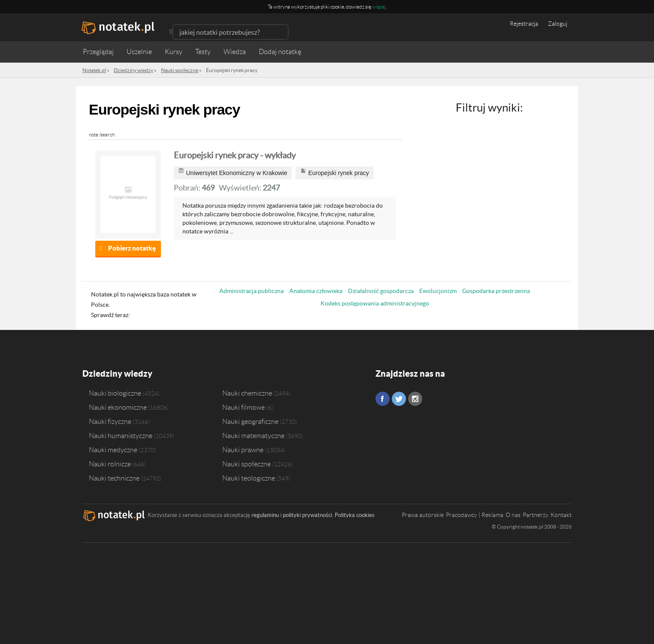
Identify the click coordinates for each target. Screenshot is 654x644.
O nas (513, 515)
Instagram (415, 399)
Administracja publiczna (251, 291)
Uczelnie (139, 52)
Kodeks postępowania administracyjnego (375, 303)
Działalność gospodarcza (381, 291)
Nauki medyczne (113, 450)
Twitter (399, 399)
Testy (203, 52)
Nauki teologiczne (249, 478)
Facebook (383, 399)
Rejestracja (524, 24)
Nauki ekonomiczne (118, 407)
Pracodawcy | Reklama (475, 515)
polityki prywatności (307, 515)
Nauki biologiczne (115, 393)
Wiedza (235, 52)
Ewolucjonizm (438, 291)
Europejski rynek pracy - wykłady (235, 155)
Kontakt (561, 515)
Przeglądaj (98, 52)
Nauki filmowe (244, 407)
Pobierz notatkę (132, 248)
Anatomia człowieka (316, 291)
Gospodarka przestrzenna (496, 291)
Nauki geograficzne (250, 421)
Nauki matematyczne (253, 435)
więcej (379, 7)
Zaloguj (558, 24)
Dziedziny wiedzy (117, 373)
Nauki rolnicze (110, 464)
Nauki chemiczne (247, 393)
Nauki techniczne (114, 478)
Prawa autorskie (423, 515)
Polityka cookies (355, 515)
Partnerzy (536, 515)
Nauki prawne (243, 450)
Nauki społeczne (247, 464)
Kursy (174, 52)
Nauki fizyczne (110, 421)
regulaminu (265, 515)
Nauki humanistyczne (121, 435)
